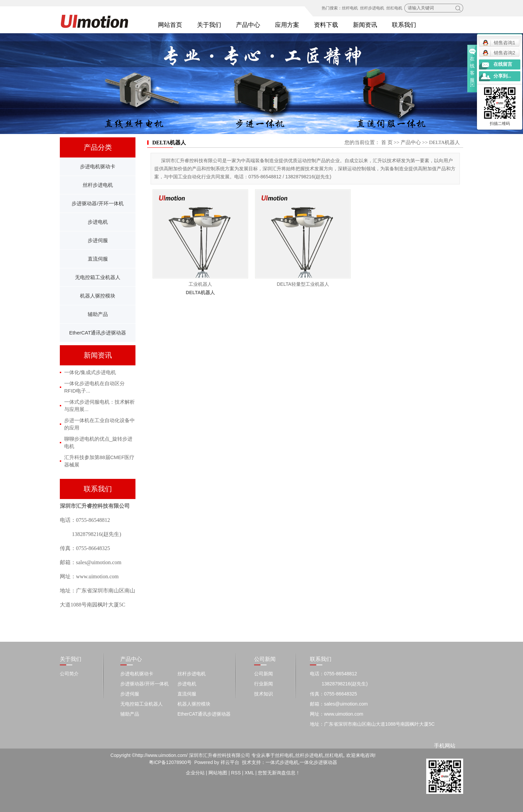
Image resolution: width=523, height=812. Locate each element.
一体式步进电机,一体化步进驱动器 (301, 762)
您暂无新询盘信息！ (279, 773)
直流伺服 (98, 259)
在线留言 (503, 64)
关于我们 (209, 25)
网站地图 (218, 773)
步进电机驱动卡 (98, 166)
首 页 (387, 142)
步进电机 (98, 222)
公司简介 (69, 674)
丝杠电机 (394, 8)
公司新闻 (264, 674)
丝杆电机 (350, 8)
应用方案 (287, 25)
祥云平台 (230, 762)
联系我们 (404, 25)
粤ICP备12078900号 (170, 762)
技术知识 (264, 694)
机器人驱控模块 (98, 296)
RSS (236, 773)
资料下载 (326, 25)
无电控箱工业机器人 (98, 277)
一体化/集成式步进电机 (90, 372)
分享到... (502, 76)
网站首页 (170, 25)
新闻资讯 (365, 25)
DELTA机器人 (444, 142)
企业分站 (195, 773)
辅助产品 (98, 314)
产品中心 (248, 25)
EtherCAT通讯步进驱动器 (98, 333)
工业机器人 (200, 284)
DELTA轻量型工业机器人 (303, 284)
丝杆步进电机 (372, 8)
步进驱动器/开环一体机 (97, 203)
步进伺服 (98, 240)
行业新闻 (264, 684)
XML (249, 773)
